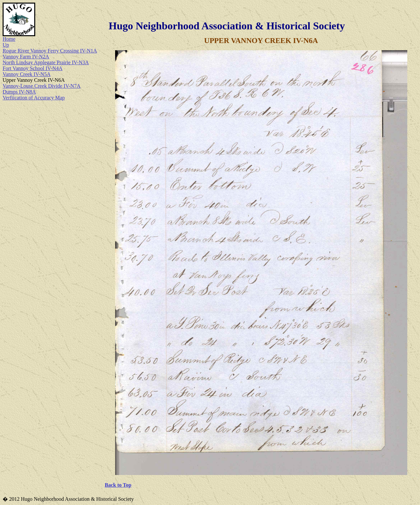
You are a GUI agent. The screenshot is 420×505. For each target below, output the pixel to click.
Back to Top (118, 485)
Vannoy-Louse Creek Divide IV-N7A (42, 86)
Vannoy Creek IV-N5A (27, 74)
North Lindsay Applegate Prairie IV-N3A (46, 62)
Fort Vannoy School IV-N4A (33, 68)
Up (6, 45)
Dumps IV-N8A (19, 92)
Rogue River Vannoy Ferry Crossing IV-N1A (50, 51)
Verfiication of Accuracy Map (34, 98)
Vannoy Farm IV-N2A (26, 57)
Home (9, 39)
